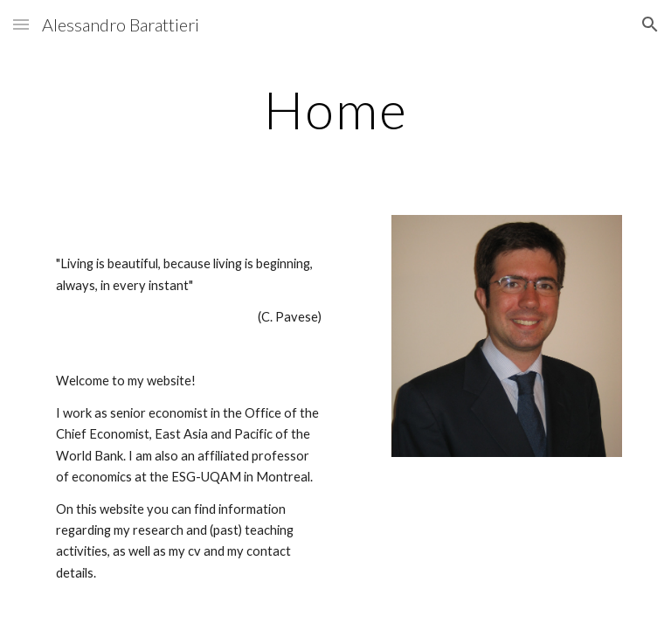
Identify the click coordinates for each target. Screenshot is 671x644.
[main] (335, 109)
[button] (21, 24)
